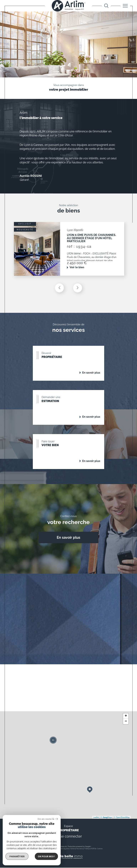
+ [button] (126, 716)
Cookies (100, 849)
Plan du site (51, 849)
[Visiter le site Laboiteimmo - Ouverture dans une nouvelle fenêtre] (68, 861)
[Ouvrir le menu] (125, 6)
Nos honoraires (40, 849)
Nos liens (80, 849)
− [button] (126, 722)
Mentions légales (63, 849)
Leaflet (96, 818)
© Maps (106, 818)
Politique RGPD (90, 849)
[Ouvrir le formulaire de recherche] (106, 6)
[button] (78, 288)
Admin (73, 849)
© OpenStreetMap (122, 818)
